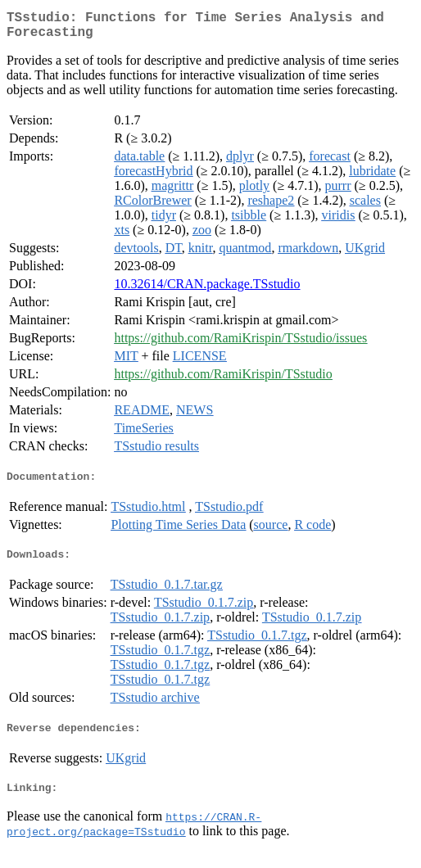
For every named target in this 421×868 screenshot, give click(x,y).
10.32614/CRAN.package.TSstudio (207, 290)
